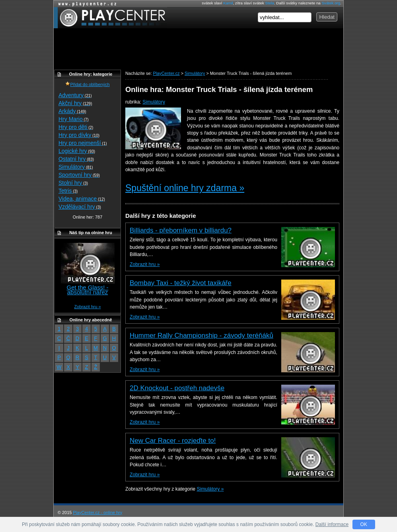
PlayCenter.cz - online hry (97, 512)
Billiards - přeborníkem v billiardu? (181, 230)
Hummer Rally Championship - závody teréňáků (201, 335)
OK (364, 524)
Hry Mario (74, 119)
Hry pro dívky (79, 135)
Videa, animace (82, 199)
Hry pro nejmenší (83, 143)
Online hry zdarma (86, 4)
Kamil (228, 3)
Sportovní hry (79, 175)
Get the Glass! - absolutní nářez (87, 290)
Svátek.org (331, 3)
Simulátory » (210, 489)
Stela (270, 3)
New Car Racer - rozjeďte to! (173, 441)
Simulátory (154, 102)
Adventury (75, 95)
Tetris (68, 191)
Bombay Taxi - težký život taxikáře (181, 283)
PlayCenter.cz (110, 18)
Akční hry (75, 103)
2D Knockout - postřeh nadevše (177, 388)
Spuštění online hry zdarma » (185, 188)
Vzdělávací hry (80, 207)
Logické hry (77, 151)
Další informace (332, 524)
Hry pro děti (76, 127)
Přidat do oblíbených (87, 84)
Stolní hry (73, 183)
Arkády (72, 111)
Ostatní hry (76, 159)
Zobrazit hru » (145, 264)
